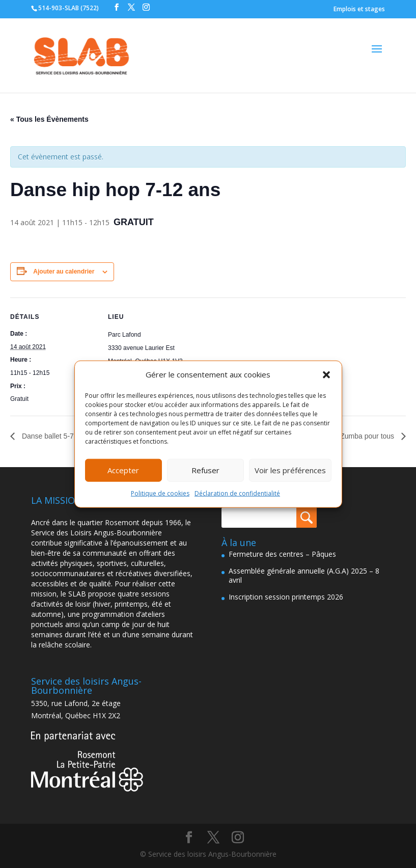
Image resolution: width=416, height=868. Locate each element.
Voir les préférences (290, 470)
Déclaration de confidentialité (237, 493)
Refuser (205, 470)
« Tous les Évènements (49, 119)
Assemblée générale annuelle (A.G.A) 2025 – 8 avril (304, 575)
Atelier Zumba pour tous (357, 436)
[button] (326, 375)
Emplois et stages (359, 9)
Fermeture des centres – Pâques (282, 554)
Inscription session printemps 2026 (286, 597)
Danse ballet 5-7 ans (53, 436)
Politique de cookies (160, 493)
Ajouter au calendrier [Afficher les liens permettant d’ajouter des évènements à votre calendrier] (64, 272)
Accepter (123, 470)
